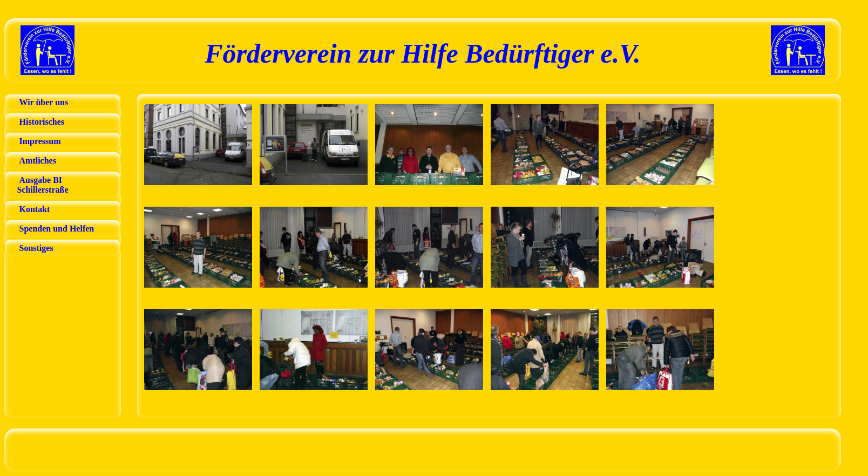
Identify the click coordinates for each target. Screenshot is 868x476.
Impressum (40, 141)
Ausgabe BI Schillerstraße (38, 185)
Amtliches (38, 161)
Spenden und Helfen (57, 229)
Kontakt (35, 209)
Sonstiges (36, 248)
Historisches (42, 122)
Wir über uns (44, 102)
